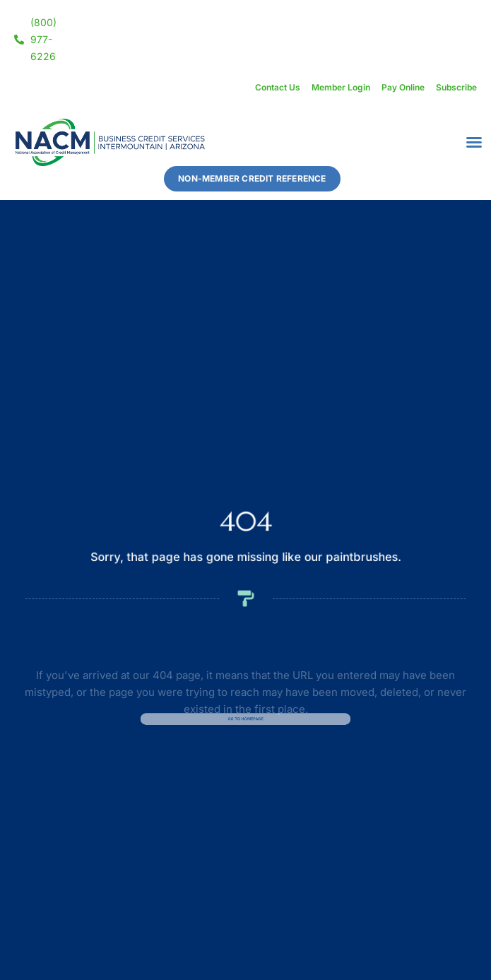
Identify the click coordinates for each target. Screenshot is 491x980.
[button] (474, 142)
